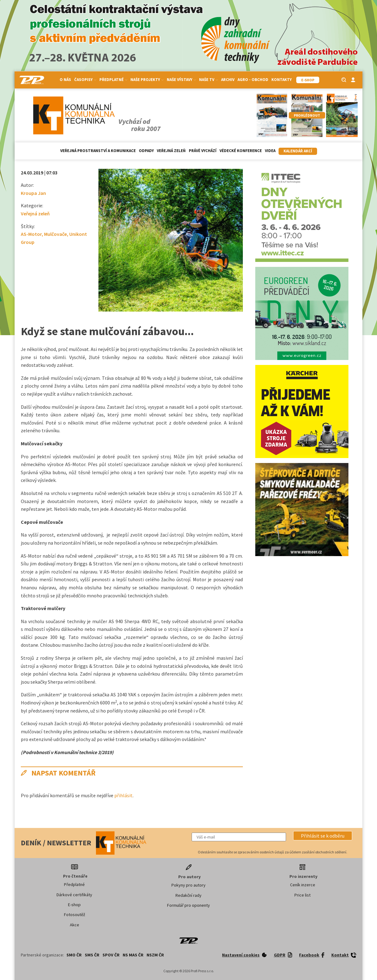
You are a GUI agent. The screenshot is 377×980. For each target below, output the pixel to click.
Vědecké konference (241, 151)
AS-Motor (31, 234)
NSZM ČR (155, 955)
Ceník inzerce (303, 885)
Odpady (146, 151)
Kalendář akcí (298, 151)
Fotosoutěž (75, 915)
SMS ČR (92, 955)
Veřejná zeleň (171, 151)
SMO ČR (74, 955)
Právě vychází (203, 151)
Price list (302, 895)
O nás (65, 80)
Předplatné (113, 80)
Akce (75, 925)
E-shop (74, 905)
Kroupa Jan (33, 193)
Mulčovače (55, 234)
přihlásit (123, 795)
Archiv (228, 80)
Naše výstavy (181, 80)
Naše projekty (147, 80)
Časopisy (85, 80)
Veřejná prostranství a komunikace (98, 151)
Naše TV (209, 80)
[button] (323, 836)
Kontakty (282, 80)
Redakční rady (188, 895)
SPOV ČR (111, 955)
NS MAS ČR (133, 955)
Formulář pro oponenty (188, 905)
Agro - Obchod (253, 80)
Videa (270, 151)
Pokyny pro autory (188, 885)
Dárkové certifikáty (74, 895)
